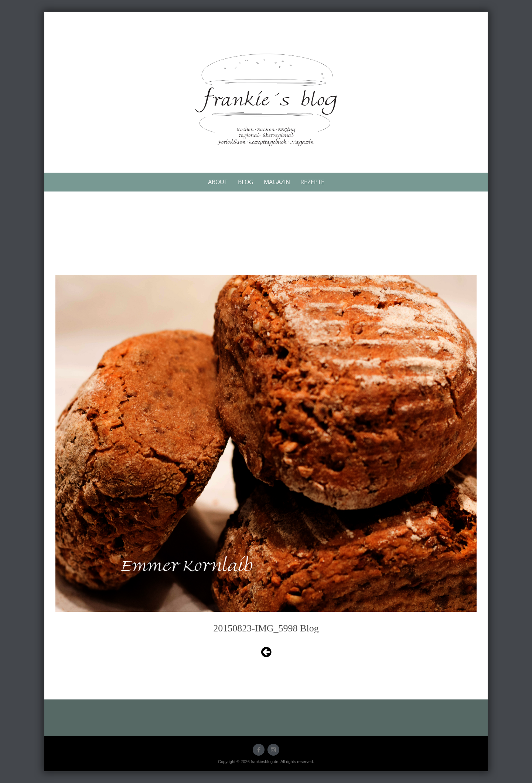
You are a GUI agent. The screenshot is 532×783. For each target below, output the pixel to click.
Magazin (277, 182)
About (218, 182)
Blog (246, 182)
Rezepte (312, 182)
